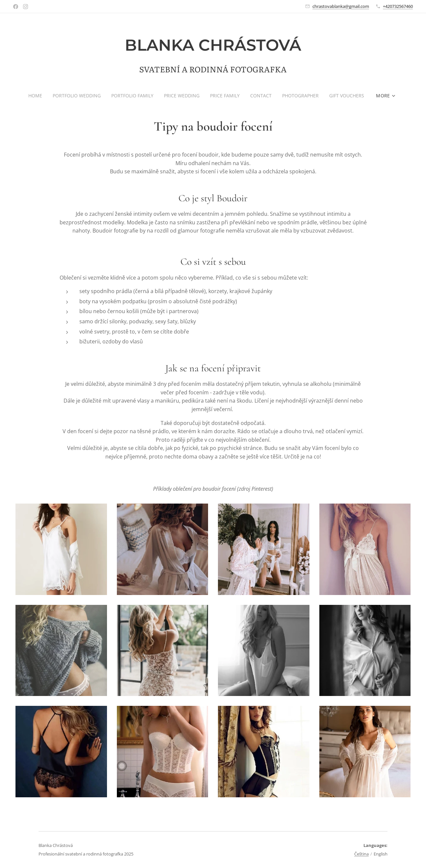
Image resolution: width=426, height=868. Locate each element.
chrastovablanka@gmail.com (341, 6)
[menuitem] (34, 96)
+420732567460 (398, 6)
